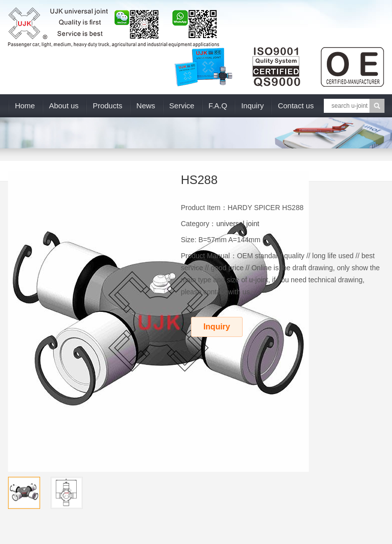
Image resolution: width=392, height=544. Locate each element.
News (146, 106)
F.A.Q (218, 106)
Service (182, 106)
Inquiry (252, 106)
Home (25, 106)
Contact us (296, 106)
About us (64, 106)
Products (108, 106)
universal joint (238, 224)
